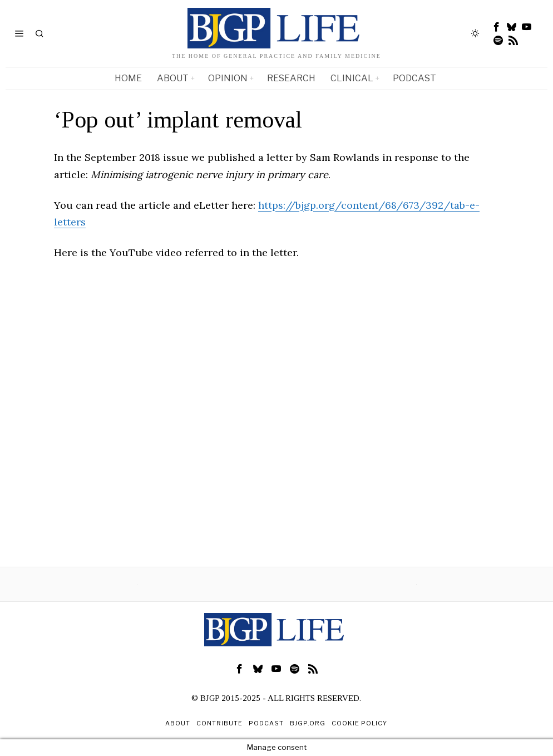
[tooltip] (497, 27)
